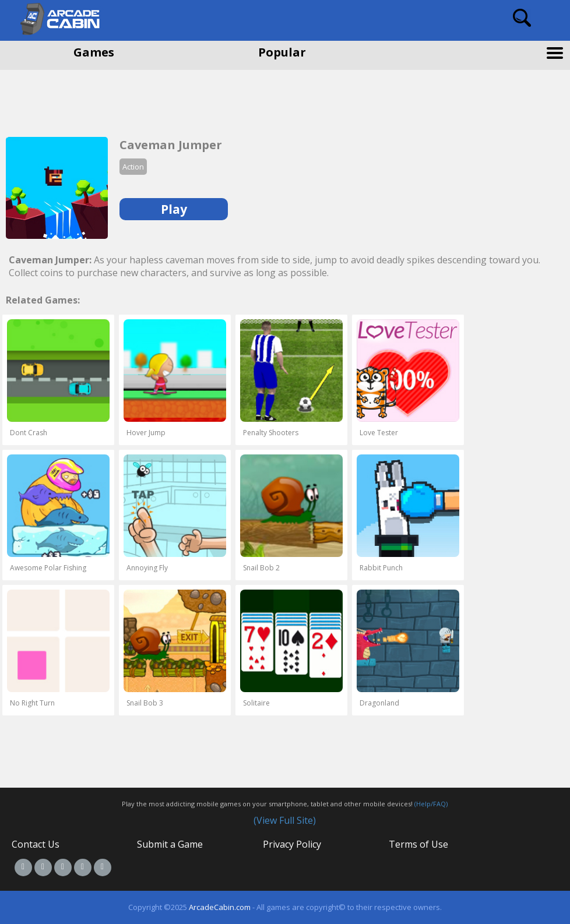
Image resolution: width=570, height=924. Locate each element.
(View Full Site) (285, 820)
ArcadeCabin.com (220, 907)
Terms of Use (418, 844)
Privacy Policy (292, 844)
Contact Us (36, 844)
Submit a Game (170, 844)
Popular (282, 52)
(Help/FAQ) (431, 804)
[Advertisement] (93, 99)
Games (94, 52)
